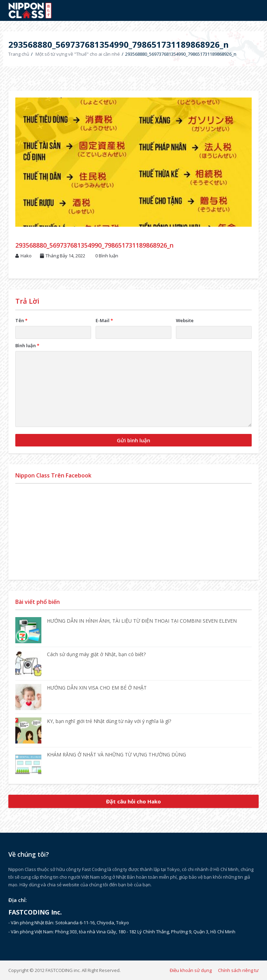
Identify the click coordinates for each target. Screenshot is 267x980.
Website (185, 320)
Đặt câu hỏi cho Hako (133, 801)
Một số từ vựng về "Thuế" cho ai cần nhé (78, 54)
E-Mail (104, 320)
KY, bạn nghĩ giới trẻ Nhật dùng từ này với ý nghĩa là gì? (109, 721)
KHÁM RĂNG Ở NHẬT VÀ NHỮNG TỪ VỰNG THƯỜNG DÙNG (116, 755)
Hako (26, 256)
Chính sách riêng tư (238, 970)
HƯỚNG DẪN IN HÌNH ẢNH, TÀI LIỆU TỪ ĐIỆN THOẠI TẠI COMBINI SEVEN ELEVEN (142, 621)
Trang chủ (19, 54)
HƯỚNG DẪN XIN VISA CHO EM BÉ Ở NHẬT (97, 688)
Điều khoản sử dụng (191, 970)
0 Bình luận (107, 256)
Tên (21, 320)
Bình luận (27, 345)
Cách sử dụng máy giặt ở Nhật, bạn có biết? (96, 654)
